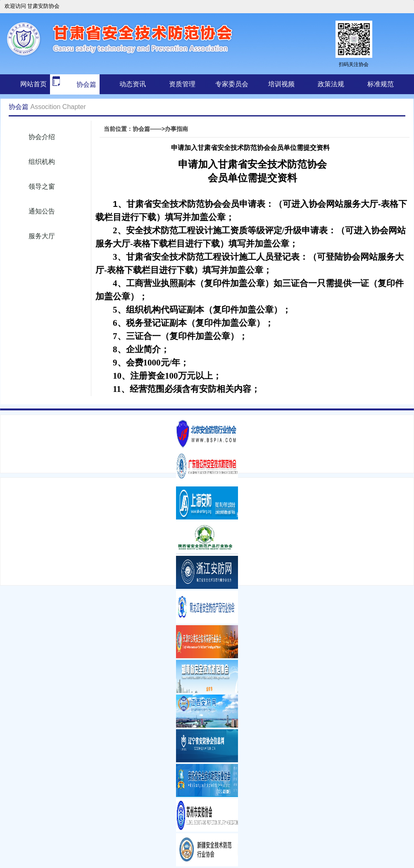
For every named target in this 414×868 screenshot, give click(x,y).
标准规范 (381, 84)
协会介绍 (42, 137)
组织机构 (42, 162)
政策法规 (331, 84)
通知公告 (42, 211)
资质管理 (182, 84)
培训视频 (281, 84)
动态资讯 (133, 84)
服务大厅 (42, 236)
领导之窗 (42, 186)
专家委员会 (232, 84)
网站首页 (33, 84)
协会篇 (73, 84)
